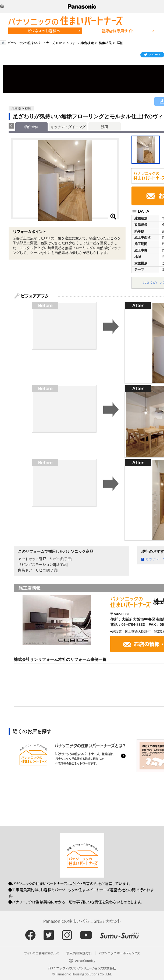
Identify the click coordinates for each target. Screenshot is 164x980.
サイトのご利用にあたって (42, 953)
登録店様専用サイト (118, 31)
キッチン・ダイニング (68, 127)
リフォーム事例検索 (80, 43)
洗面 (105, 127)
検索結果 (105, 43)
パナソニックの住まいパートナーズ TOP (35, 43)
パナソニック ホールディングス (119, 953)
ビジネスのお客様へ (44, 31)
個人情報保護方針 (79, 953)
